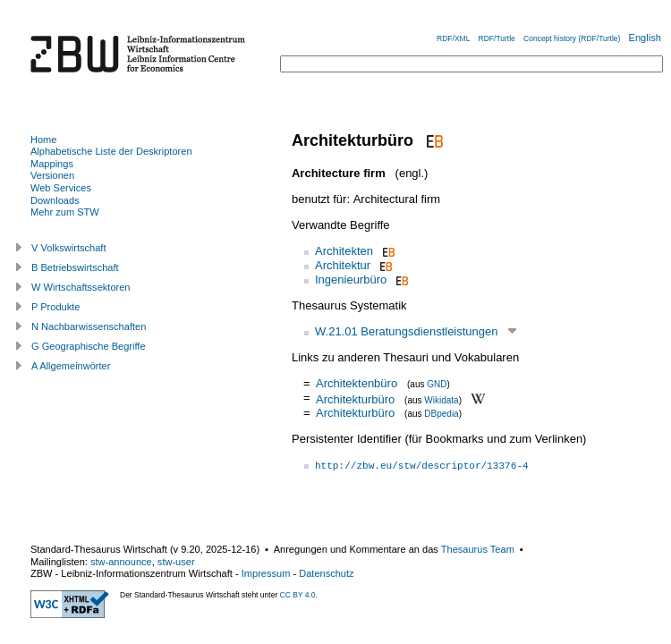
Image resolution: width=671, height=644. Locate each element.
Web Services (61, 188)
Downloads (55, 200)
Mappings (52, 164)
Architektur (343, 265)
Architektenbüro (357, 383)
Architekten (344, 251)
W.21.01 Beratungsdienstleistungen (407, 331)
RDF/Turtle (497, 38)
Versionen (52, 175)
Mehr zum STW (65, 212)
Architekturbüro (355, 398)
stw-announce (121, 562)
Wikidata (441, 399)
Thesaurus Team (478, 549)
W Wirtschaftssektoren (81, 287)
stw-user (176, 562)
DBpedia (441, 414)
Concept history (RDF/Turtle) (572, 38)
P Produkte (55, 307)
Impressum (266, 573)
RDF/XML (453, 38)
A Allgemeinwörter (71, 366)
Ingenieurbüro (351, 280)
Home (43, 140)
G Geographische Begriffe (89, 346)
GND (437, 384)
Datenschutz (326, 573)
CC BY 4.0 (298, 595)
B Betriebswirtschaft (75, 267)
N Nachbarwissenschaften (89, 326)
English (645, 38)
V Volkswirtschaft (69, 248)
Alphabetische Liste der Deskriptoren (111, 151)
